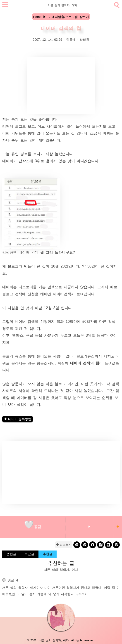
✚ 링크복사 (64, 545)
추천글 (48, 554)
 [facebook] (100, 545)
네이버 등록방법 (20, 419)
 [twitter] (108, 545)
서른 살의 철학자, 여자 (19, 587)
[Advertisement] (61, 85)
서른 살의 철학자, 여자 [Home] (62, 5)
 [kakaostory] (93, 545)
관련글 (11, 554)
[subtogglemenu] (5, 5)
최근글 (29, 554)
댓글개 (71, 39)
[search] (116, 4)
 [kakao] (85, 545)
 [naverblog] (116, 545)
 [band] (77, 545)
